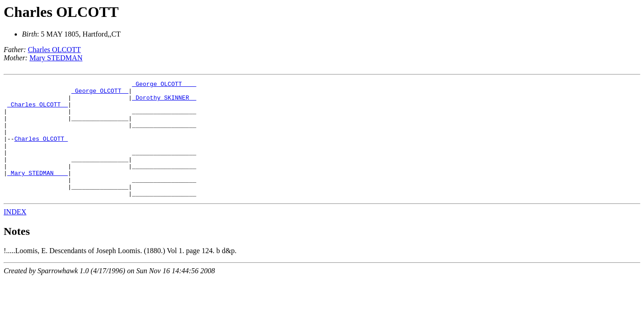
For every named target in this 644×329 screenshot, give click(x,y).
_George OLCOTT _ (100, 93)
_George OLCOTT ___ (164, 85)
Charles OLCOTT (61, 12)
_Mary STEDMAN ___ (38, 192)
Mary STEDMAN (56, 58)
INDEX (15, 235)
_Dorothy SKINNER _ (164, 101)
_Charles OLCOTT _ (38, 110)
